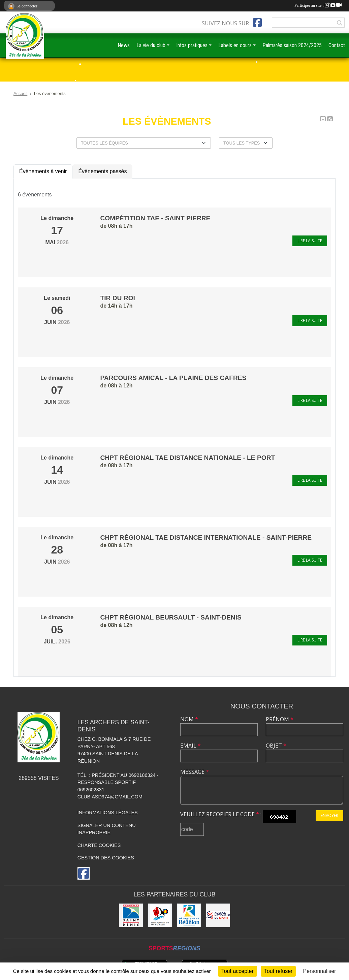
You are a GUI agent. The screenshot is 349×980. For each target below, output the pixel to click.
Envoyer (329, 815)
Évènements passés (102, 171)
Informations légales (108, 813)
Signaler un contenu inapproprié (107, 829)
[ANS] (218, 915)
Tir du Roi (118, 298)
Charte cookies (99, 845)
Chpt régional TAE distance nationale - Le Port (188, 458)
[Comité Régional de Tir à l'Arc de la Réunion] (160, 915)
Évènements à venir (43, 171)
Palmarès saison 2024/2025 (292, 45)
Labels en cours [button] (235, 45)
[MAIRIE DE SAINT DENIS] (131, 915)
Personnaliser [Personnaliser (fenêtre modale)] (320, 971)
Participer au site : (318, 5)
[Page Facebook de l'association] (257, 23)
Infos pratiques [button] (192, 45)
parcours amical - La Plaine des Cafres (173, 378)
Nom (189, 719)
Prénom (280, 719)
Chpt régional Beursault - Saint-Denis (171, 617)
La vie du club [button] (151, 45)
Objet (276, 746)
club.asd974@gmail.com (110, 797)
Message (195, 772)
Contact (337, 45)
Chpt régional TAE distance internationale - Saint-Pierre (206, 538)
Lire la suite (310, 241)
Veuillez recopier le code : (221, 814)
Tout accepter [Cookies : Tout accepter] (237, 971)
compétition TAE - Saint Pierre (155, 218)
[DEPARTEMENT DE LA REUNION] (189, 915)
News (124, 45)
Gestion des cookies (106, 858)
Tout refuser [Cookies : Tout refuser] (278, 971)
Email (191, 746)
